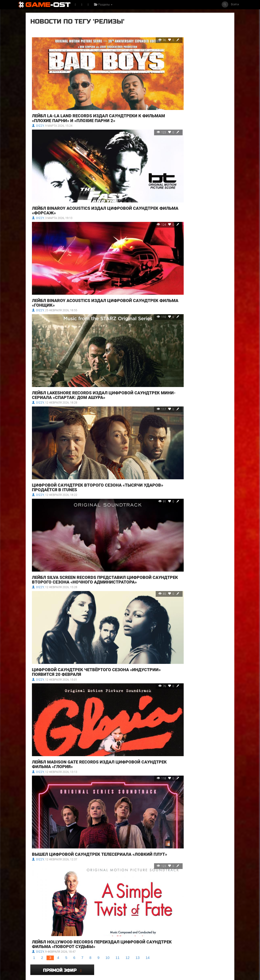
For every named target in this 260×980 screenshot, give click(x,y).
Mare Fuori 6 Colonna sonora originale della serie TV (179, 948)
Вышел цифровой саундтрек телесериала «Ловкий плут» (92, 762)
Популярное (130, 880)
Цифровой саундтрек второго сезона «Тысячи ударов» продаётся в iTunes (87, 432)
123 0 (145, 121)
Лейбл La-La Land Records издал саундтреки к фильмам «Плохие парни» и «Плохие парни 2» (86, 107)
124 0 (145, 203)
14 (148, 857)
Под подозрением (142, 946)
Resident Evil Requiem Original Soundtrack (212, 914)
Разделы (104, 5)
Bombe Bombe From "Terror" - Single (211, 947)
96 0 (146, 40)
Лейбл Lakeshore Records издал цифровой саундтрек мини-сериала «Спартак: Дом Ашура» (96, 351)
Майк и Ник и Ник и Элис (44, 913)
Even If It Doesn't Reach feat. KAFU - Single (179, 914)
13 (137, 857)
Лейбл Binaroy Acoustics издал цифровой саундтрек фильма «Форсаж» (95, 189)
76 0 (146, 614)
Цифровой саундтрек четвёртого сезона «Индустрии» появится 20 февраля (96, 600)
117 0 (145, 365)
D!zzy (38, 115)
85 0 (146, 532)
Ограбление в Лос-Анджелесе (75, 914)
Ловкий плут (105, 913)
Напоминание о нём (144, 913)
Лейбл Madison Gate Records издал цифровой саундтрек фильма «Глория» (86, 681)
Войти (235, 4)
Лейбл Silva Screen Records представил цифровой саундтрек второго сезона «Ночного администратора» (92, 516)
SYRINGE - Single (40, 946)
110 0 (145, 284)
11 (118, 857)
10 (108, 857)
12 (128, 857)
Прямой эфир (197, 24)
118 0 (145, 695)
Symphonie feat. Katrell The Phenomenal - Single (78, 947)
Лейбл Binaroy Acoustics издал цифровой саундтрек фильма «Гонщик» (95, 270)
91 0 (146, 446)
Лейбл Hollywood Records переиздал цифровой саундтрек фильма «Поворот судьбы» (88, 843)
